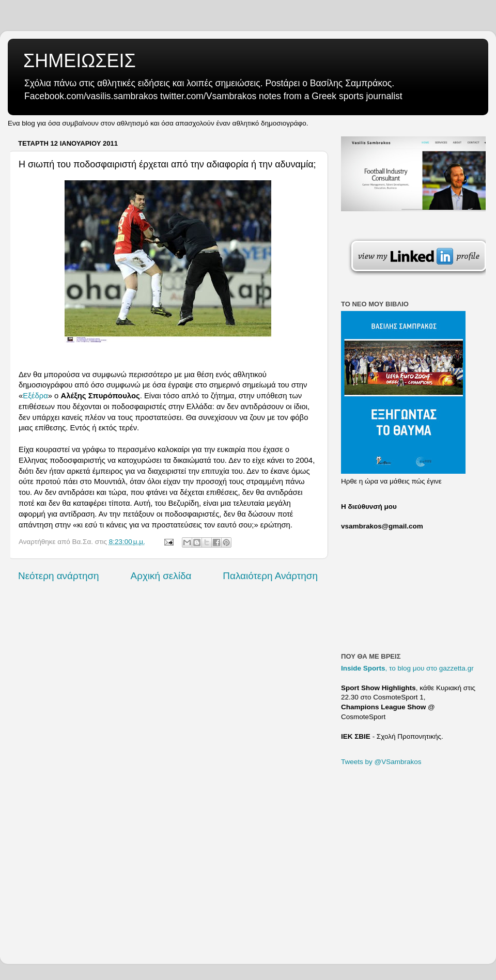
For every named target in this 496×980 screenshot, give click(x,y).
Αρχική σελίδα (161, 576)
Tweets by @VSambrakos (381, 762)
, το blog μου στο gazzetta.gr (407, 668)
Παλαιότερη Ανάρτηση (270, 576)
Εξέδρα (35, 396)
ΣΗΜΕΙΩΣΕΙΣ (80, 61)
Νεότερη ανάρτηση (59, 576)
